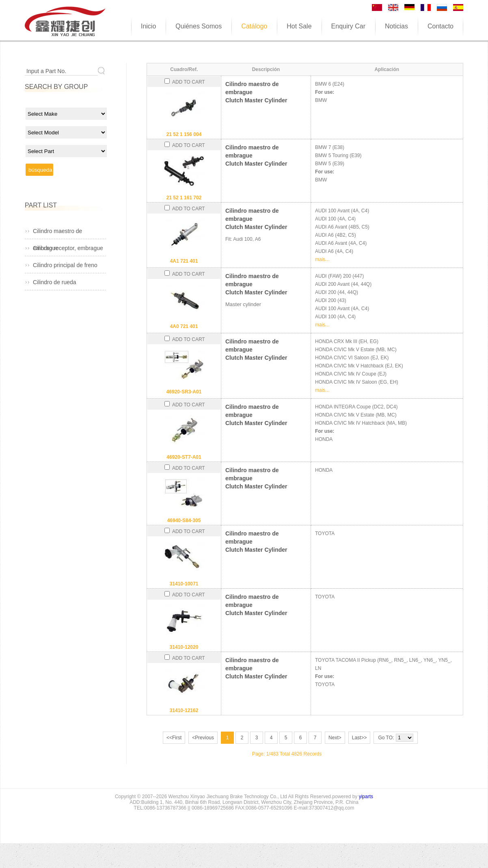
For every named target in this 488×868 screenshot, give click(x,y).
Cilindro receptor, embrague (68, 248)
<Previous (203, 738)
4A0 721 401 (184, 326)
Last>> (360, 738)
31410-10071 (184, 584)
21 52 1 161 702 (184, 198)
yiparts (366, 797)
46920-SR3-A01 (184, 392)
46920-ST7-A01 (184, 457)
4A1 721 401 (184, 261)
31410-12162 (184, 710)
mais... (322, 259)
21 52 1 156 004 (184, 134)
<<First (174, 738)
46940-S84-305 (184, 520)
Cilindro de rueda (55, 282)
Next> (335, 738)
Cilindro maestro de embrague (57, 234)
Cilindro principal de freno (65, 265)
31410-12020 (184, 647)
